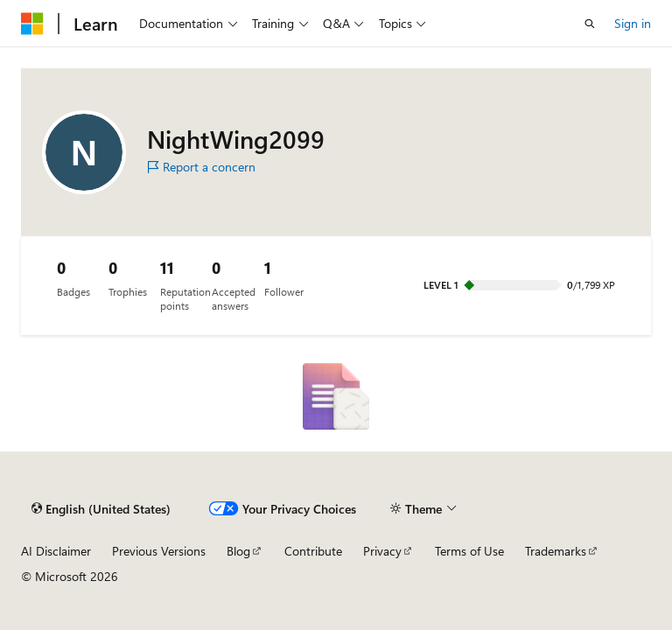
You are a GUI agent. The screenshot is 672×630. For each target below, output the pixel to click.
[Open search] (590, 24)
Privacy (382, 551)
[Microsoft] (32, 24)
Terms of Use (469, 551)
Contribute (313, 551)
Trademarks (556, 551)
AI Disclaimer (56, 551)
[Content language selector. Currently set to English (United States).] (101, 508)
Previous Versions (159, 551)
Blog (238, 551)
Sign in (633, 23)
